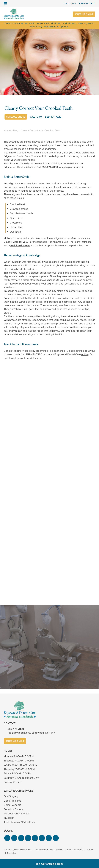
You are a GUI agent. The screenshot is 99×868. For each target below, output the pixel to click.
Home (7, 131)
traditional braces (20, 246)
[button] (7, 838)
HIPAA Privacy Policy (75, 849)
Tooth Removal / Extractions (19, 822)
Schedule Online (84, 14)
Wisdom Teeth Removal (17, 814)
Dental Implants (13, 801)
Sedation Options (14, 809)
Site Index (11, 853)
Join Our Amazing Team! (49, 864)
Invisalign (54, 156)
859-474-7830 (50, 167)
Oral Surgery (11, 796)
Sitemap (90, 849)
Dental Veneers (13, 805)
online (85, 354)
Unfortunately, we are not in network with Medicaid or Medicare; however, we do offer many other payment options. (49, 25)
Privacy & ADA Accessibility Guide (48, 849)
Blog (16, 131)
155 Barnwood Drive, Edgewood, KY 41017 (31, 733)
